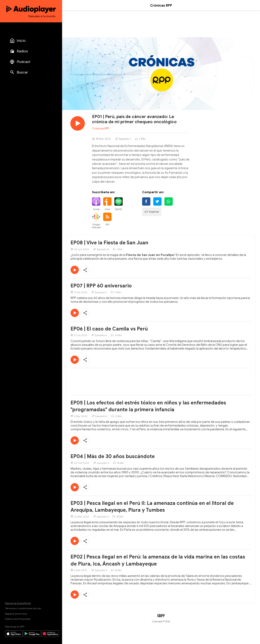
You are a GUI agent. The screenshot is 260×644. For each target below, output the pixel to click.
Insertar (152, 212)
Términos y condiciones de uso (23, 608)
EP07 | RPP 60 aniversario (101, 286)
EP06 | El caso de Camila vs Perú (109, 329)
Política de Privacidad (18, 619)
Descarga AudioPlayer (18, 603)
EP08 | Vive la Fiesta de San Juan (109, 243)
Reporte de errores (16, 614)
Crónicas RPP (101, 128)
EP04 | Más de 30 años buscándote (113, 456)
